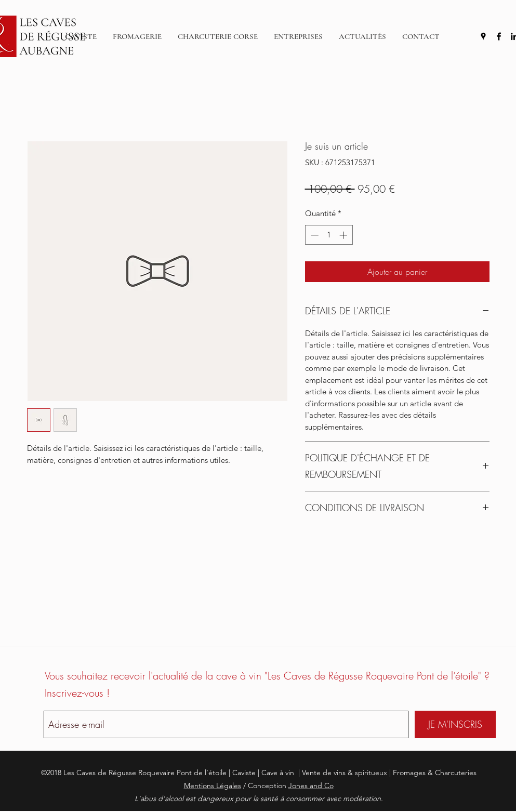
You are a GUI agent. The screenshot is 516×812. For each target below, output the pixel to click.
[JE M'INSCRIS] (455, 724)
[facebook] (499, 36)
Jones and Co (311, 786)
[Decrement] (314, 235)
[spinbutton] (329, 235)
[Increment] (344, 235)
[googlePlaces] (483, 36)
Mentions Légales (213, 786)
